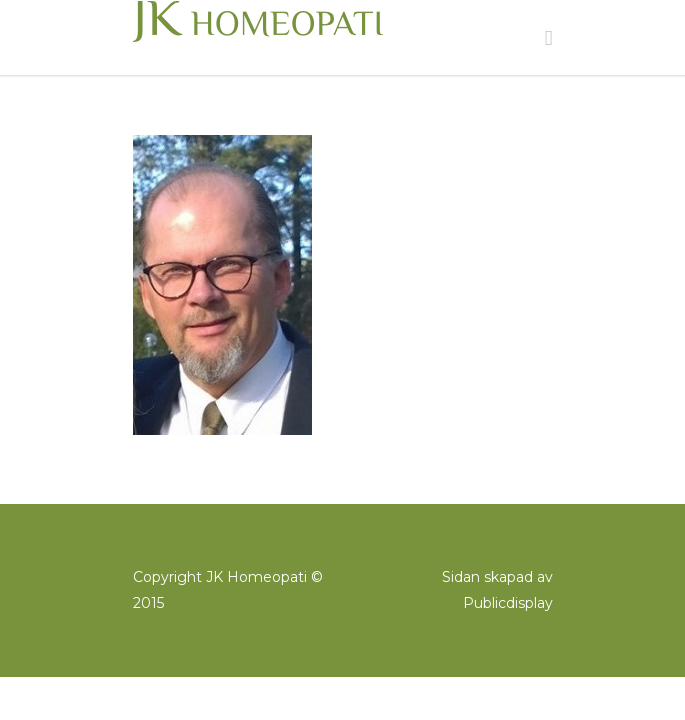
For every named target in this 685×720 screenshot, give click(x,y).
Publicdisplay (508, 603)
